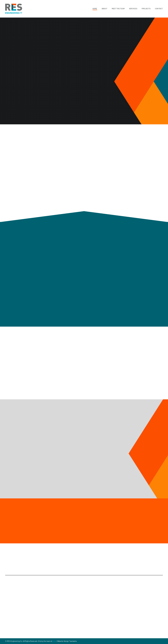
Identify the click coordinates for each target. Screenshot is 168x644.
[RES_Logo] (14, 5)
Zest (54, 641)
